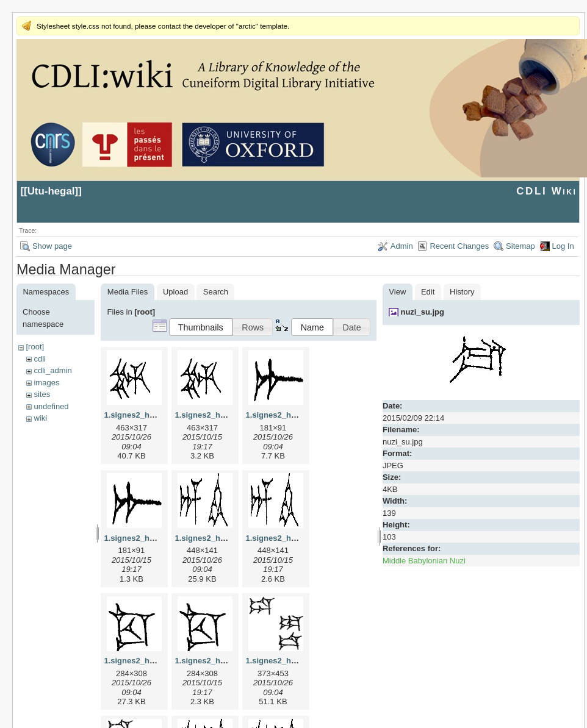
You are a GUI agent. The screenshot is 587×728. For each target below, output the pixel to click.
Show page (52, 246)
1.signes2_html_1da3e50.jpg (299, 661)
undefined (51, 406)
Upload (175, 292)
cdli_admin (52, 370)
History (462, 292)
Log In (563, 246)
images (46, 383)
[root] (35, 347)
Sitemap (520, 246)
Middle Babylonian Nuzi (424, 561)
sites (42, 394)
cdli (40, 359)
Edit (428, 292)
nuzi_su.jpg (422, 312)
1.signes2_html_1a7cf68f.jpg (299, 415)
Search (216, 292)
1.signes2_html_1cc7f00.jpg (156, 661)
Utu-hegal (51, 191)
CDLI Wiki (546, 191)
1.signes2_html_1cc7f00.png (228, 661)
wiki (40, 418)
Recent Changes (459, 246)
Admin (402, 246)
